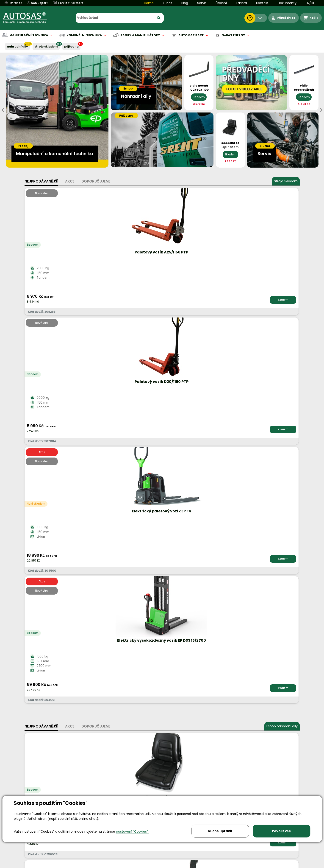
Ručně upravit (220, 831)
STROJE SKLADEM (46, 46)
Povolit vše (281, 831)
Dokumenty (287, 3)
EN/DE (310, 3)
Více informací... (246, 565)
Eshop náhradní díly (282, 338)
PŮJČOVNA (71, 46)
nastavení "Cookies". (132, 831)
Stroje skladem (286, 181)
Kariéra (241, 3)
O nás (168, 3)
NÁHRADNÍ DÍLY (17, 46)
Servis (202, 3)
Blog (185, 3)
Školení (221, 3)
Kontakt (262, 3)
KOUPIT (76, 300)
